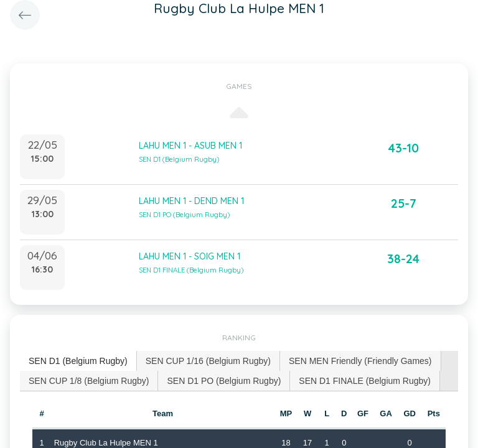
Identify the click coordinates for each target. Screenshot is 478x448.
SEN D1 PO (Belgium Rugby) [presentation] (224, 381)
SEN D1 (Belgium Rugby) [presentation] (78, 361)
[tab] (78, 361)
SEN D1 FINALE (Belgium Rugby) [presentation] (365, 381)
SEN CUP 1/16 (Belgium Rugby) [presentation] (208, 361)
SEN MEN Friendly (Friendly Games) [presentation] (360, 361)
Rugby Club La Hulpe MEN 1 (106, 443)
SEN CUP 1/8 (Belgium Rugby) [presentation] (89, 381)
